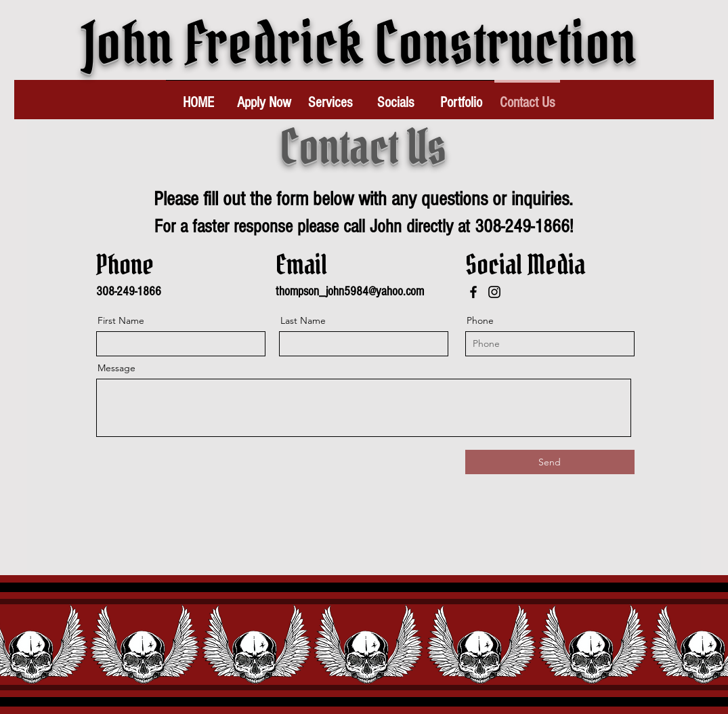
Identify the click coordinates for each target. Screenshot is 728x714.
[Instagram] (494, 292)
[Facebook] (473, 292)
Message (116, 368)
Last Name (303, 320)
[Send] (550, 462)
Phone (480, 320)
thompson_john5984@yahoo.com (350, 292)
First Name (121, 320)
